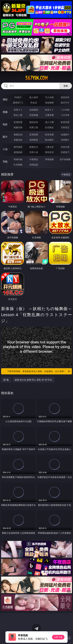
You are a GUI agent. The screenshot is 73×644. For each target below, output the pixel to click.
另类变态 (65, 127)
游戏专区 (65, 97)
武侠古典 (65, 147)
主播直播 (49, 115)
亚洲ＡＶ (18, 110)
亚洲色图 (34, 134)
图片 (5, 137)
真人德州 (34, 97)
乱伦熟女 (49, 127)
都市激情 (18, 147)
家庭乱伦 (34, 147)
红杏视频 (18, 165)
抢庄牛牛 (65, 103)
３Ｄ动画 (65, 110)
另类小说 (34, 152)
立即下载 (58, 637)
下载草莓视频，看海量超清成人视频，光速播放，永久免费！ (39, 371)
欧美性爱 (65, 122)
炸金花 (34, 103)
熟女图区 (49, 140)
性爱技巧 (65, 152)
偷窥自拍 (18, 134)
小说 (5, 149)
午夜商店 (34, 159)
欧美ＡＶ (49, 110)
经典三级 (34, 127)
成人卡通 (49, 122)
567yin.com (36, 78)
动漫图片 (65, 134)
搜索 (66, 86)
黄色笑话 (49, 152)
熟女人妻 (18, 115)
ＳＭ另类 (65, 115)
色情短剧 (34, 165)
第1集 (6, 380)
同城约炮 (18, 159)
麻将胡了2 (18, 103)
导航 (5, 162)
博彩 (5, 100)
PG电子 (18, 97)
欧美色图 (49, 134)
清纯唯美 (34, 140)
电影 (5, 124)
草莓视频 (49, 159)
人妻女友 (49, 147)
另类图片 (65, 140)
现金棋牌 (49, 103)
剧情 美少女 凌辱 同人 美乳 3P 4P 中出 (33, 380)
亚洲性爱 (18, 122)
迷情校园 (18, 152)
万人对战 (49, 97)
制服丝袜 (18, 127)
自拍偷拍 (34, 110)
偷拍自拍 (34, 122)
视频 (5, 112)
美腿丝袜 (18, 140)
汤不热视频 (65, 159)
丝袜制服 (34, 115)
